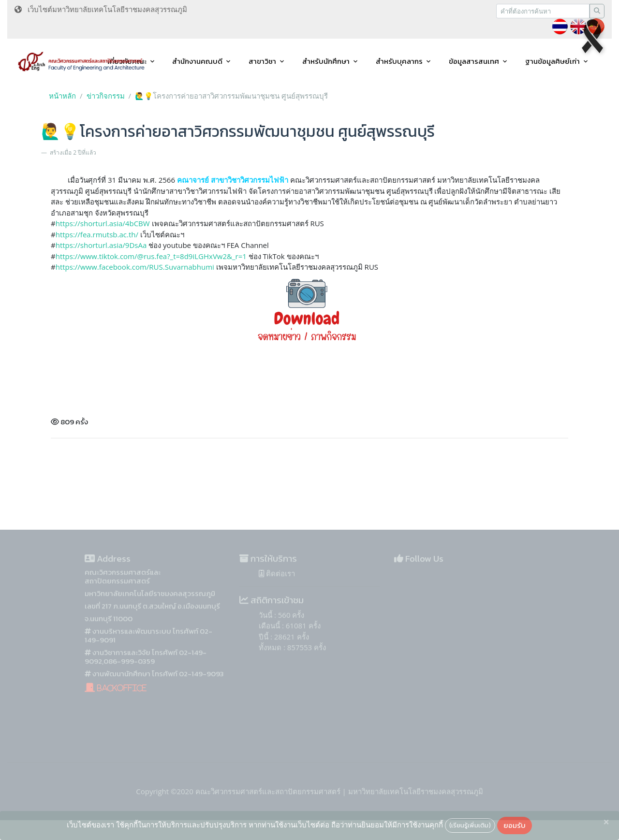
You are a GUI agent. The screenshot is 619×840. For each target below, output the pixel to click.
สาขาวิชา (262, 61)
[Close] (606, 822)
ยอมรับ (515, 825)
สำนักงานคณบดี (197, 61)
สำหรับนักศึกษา (326, 61)
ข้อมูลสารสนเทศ (474, 61)
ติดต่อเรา (277, 586)
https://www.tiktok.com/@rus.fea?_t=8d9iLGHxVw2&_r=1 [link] (151, 256)
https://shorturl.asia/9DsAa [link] (101, 245)
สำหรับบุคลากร (399, 61)
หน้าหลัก (62, 96)
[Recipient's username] (543, 11)
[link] (135, 267)
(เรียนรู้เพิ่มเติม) (470, 825)
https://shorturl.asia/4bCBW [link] (103, 223)
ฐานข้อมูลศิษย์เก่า (553, 61)
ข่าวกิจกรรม (106, 96)
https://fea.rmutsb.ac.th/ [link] (97, 234)
